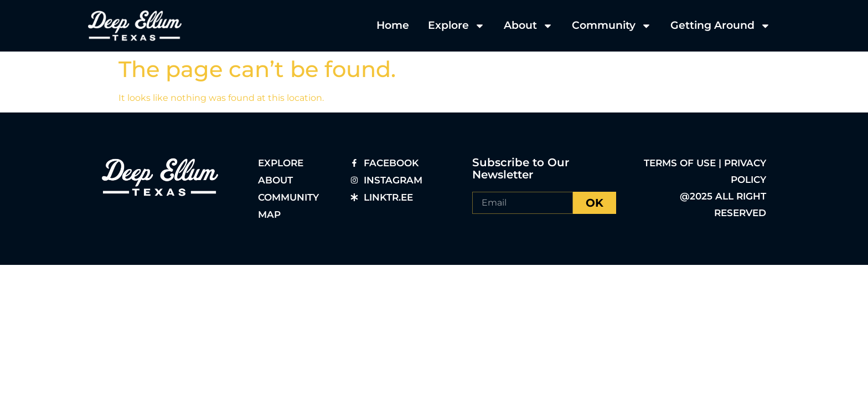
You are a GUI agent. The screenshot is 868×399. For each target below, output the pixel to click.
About (528, 26)
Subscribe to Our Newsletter (521, 168)
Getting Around (720, 26)
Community (612, 26)
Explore (456, 26)
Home (393, 25)
